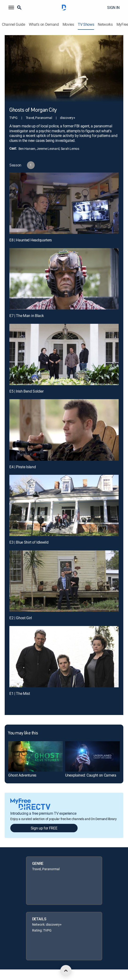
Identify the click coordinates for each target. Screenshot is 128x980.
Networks (105, 24)
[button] (11, 7)
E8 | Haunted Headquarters (31, 240)
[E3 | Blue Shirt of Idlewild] (64, 505)
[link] (36, 756)
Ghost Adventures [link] (22, 775)
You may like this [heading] (23, 733)
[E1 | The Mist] (64, 657)
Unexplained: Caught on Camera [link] (91, 775)
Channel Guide (13, 24)
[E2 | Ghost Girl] (64, 581)
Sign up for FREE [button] (44, 828)
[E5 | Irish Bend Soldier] (64, 354)
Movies (68, 24)
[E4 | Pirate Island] (64, 430)
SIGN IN (113, 7)
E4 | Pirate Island (23, 467)
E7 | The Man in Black (26, 316)
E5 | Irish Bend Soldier (26, 391)
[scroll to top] (66, 971)
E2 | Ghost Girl (21, 618)
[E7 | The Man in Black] (64, 279)
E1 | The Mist (20, 693)
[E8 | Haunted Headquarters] (64, 203)
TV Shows (86, 24)
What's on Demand (44, 24)
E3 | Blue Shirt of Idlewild (29, 542)
